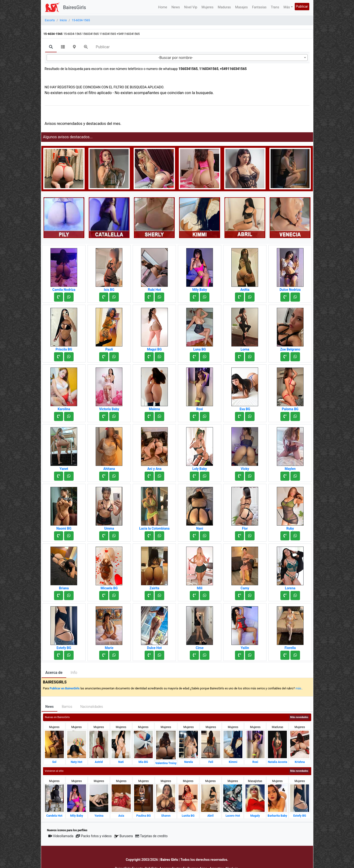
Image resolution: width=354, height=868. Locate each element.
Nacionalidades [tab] (92, 707)
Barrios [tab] (67, 707)
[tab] (51, 47)
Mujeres (207, 7)
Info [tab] (74, 673)
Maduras (224, 7)
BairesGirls (75, 7)
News (176, 7)
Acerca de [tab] (54, 673)
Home (163, 7)
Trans (275, 7)
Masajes (242, 7)
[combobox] (177, 58)
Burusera (123, 836)
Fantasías (259, 7)
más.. (299, 688)
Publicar (302, 6)
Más (287, 7)
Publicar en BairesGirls (65, 688)
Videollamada (61, 836)
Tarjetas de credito (152, 836)
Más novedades (299, 717)
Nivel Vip (191, 7)
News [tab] (50, 707)
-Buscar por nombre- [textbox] (176, 58)
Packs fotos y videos (94, 836)
